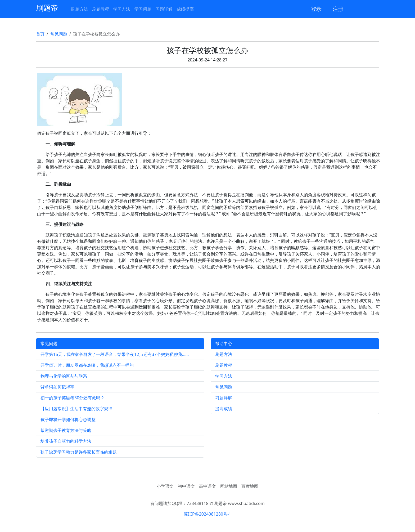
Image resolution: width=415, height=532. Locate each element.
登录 (316, 9)
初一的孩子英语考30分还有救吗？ (73, 398)
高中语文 (207, 486)
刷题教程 (101, 9)
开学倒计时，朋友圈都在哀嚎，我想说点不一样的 (87, 365)
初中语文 (186, 486)
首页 (40, 34)
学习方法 (122, 9)
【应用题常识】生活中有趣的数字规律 (76, 409)
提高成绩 (224, 409)
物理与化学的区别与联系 (64, 376)
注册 (338, 9)
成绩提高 (185, 9)
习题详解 (164, 9)
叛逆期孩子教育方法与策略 (66, 430)
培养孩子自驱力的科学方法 (66, 441)
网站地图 (229, 486)
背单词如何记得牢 (57, 387)
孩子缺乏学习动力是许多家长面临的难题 (79, 452)
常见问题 (59, 34)
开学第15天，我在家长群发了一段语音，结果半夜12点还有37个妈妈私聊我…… (115, 354)
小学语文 (165, 486)
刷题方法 (79, 9)
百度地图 (250, 486)
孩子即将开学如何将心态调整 (68, 419)
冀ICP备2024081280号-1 (207, 514)
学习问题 (143, 9)
